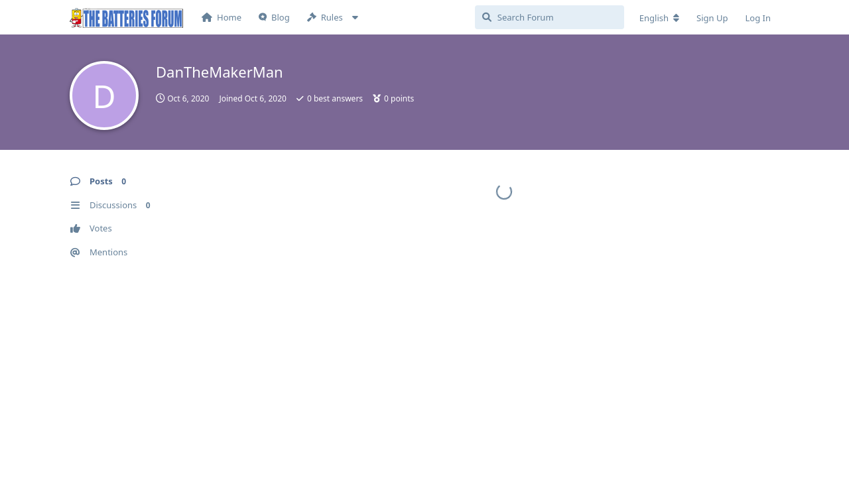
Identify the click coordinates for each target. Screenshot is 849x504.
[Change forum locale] (659, 18)
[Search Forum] (550, 17)
